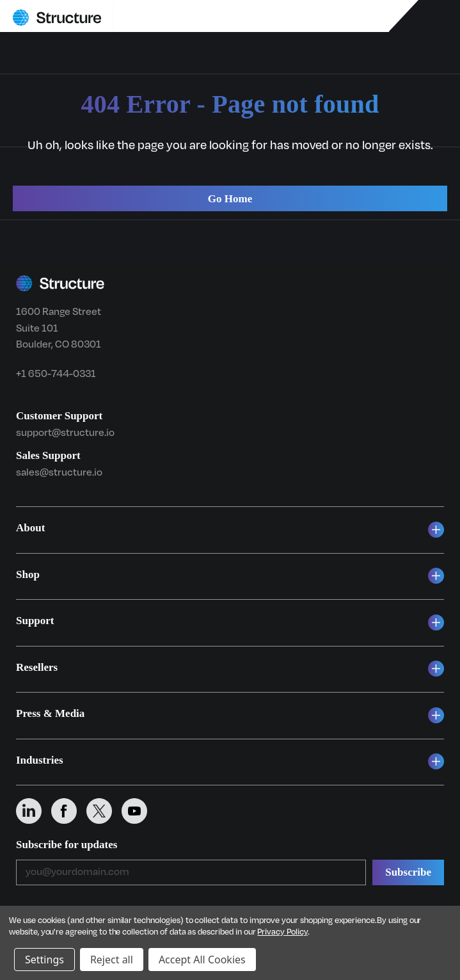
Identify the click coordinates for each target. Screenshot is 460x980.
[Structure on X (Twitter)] (104, 811)
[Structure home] (57, 18)
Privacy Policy (282, 932)
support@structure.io (65, 433)
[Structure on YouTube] (139, 811)
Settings (44, 960)
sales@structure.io (59, 472)
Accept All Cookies (202, 960)
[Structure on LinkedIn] (34, 811)
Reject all (112, 960)
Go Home (230, 199)
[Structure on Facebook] (69, 811)
